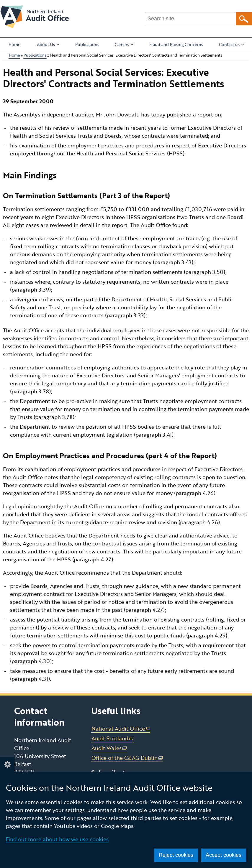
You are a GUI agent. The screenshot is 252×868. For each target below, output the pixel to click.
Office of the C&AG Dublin (127, 758)
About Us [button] (48, 44)
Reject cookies (176, 855)
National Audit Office (121, 729)
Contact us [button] (231, 44)
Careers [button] (124, 44)
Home (14, 44)
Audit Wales (109, 748)
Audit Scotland (113, 738)
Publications (87, 44)
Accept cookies (224, 855)
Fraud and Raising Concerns (176, 44)
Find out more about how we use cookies (57, 839)
